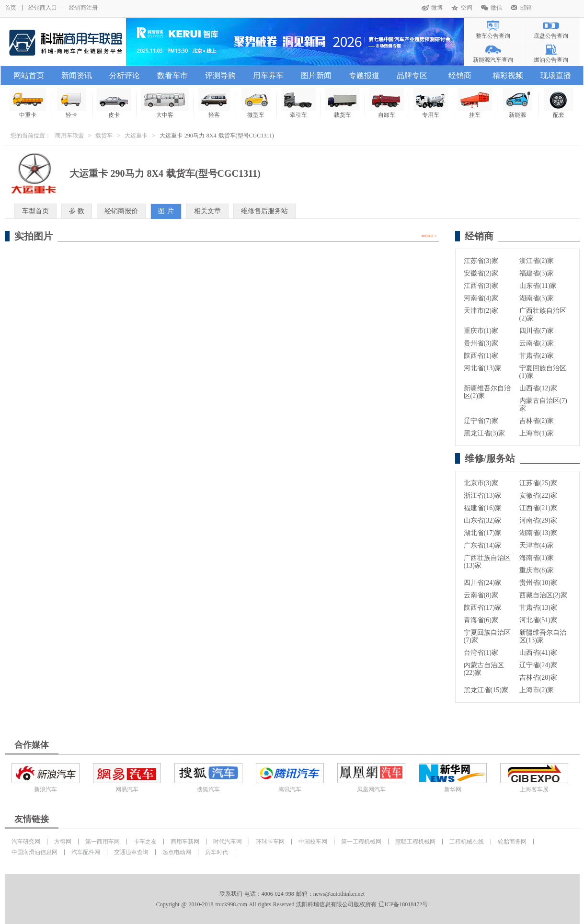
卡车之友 (145, 842)
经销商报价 (121, 211)
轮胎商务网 (512, 842)
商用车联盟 (69, 136)
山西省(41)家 (538, 653)
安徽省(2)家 (481, 273)
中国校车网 (313, 842)
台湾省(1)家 (481, 653)
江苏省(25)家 (538, 483)
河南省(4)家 (481, 298)
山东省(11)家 (538, 286)
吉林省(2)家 (537, 421)
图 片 (166, 211)
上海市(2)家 (537, 690)
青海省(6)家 (481, 620)
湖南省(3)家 (537, 298)
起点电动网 (177, 852)
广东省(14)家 (483, 545)
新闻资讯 (77, 75)
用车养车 (268, 75)
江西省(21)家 (538, 508)
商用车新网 (185, 842)
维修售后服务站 (264, 211)
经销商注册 (83, 8)
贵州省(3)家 (481, 343)
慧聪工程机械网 (415, 842)
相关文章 (207, 211)
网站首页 (29, 75)
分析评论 (125, 75)
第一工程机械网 (361, 842)
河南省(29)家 (538, 520)
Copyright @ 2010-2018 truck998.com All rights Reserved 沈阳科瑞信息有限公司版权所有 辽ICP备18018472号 (292, 904)
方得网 (63, 842)
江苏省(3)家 (481, 261)
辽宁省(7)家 (481, 421)
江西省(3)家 (481, 286)
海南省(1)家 (537, 558)
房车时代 (217, 852)
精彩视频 (508, 75)
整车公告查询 (493, 36)
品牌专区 (412, 75)
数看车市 (172, 75)
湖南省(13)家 (538, 533)
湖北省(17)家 (483, 533)
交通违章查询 (131, 852)
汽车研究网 (26, 842)
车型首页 (35, 211)
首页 (11, 8)
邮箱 (526, 8)
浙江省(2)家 (537, 261)
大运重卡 (136, 136)
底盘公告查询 (551, 36)
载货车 (104, 136)
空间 (467, 8)
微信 (496, 8)
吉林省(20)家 (538, 678)
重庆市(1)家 (481, 331)
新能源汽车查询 (493, 60)
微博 (437, 8)
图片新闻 (316, 75)
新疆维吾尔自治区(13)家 (543, 636)
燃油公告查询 (551, 60)
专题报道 (364, 75)
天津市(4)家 (537, 545)
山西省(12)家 (538, 388)
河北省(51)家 (538, 620)
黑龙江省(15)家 (486, 690)
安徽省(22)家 (538, 496)
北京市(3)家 (481, 483)
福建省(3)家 (537, 273)
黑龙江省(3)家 (484, 433)
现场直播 (556, 75)
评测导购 (220, 75)
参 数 (77, 211)
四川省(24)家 (483, 583)
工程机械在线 (467, 842)
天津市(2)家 (481, 311)
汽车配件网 (86, 852)
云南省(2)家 (537, 343)
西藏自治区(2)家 (543, 595)
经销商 (460, 75)
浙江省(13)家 (483, 496)
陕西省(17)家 (483, 608)
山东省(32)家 (483, 520)
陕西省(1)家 (481, 356)
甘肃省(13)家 (538, 608)
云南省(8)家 (481, 595)
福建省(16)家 (483, 508)
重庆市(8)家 (537, 570)
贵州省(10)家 (538, 583)
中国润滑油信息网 (34, 852)
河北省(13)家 (483, 368)
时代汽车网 (228, 842)
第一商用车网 (103, 842)
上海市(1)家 (537, 433)
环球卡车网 (270, 842)
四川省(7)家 (537, 331)
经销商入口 (43, 8)
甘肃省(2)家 (537, 356)
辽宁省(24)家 (538, 665)
